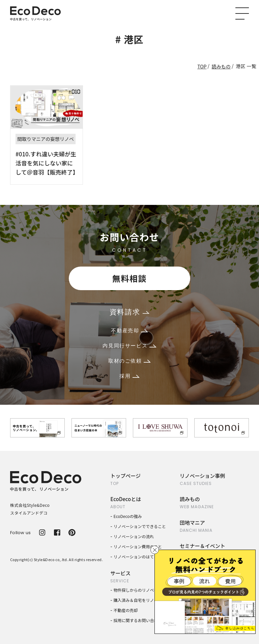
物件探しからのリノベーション (142, 590)
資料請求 (129, 312)
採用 (129, 376)
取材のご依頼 (129, 361)
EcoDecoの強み (128, 516)
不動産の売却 (126, 610)
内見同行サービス (129, 346)
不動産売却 (129, 330)
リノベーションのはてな (136, 557)
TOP (202, 66)
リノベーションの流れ (134, 536)
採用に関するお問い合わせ (138, 620)
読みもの (221, 66)
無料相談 (129, 278)
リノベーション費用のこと (138, 546)
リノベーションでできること (140, 526)
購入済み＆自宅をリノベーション (144, 600)
